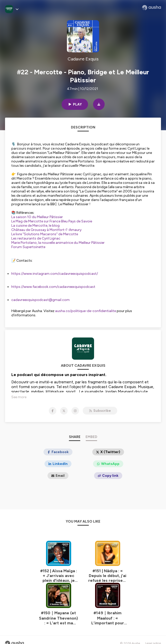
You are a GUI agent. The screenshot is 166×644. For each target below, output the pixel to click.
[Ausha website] (152, 8)
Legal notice (153, 636)
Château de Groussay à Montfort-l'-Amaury (46, 230)
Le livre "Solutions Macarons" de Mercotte (45, 234)
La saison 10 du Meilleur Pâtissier (37, 217)
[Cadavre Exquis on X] (64, 404)
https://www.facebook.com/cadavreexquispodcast (53, 287)
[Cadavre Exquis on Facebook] (53, 404)
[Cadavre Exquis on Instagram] (75, 404)
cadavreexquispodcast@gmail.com (40, 300)
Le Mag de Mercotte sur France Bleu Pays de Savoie (52, 221)
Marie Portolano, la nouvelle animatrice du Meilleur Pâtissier (58, 243)
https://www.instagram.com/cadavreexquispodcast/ (55, 274)
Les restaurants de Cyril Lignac (36, 238)
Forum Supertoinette (28, 247)
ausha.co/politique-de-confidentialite (86, 311)
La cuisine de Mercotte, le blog (35, 226)
